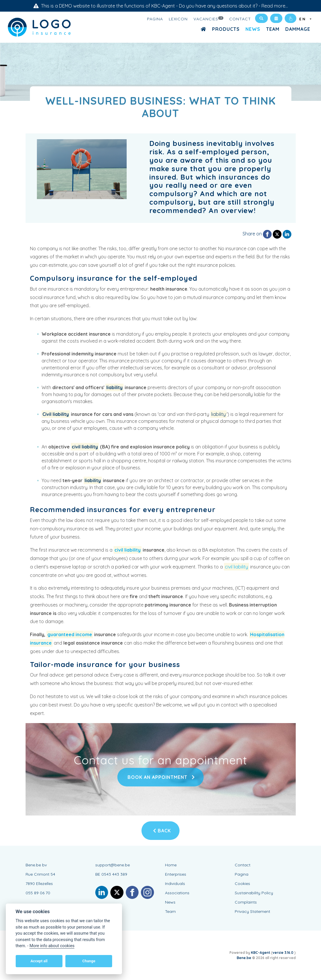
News (253, 29)
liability (114, 387)
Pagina (155, 19)
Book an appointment (160, 777)
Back (162, 831)
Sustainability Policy (254, 893)
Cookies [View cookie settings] (242, 884)
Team (273, 29)
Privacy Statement (252, 911)
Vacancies (209, 19)
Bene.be (244, 958)
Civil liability (56, 414)
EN (304, 19)
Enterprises (176, 874)
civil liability (85, 447)
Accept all (39, 961)
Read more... (275, 6)
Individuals (175, 884)
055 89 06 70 (38, 893)
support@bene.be (113, 865)
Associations (177, 893)
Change (89, 961)
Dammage (298, 29)
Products (226, 29)
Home (171, 865)
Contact (240, 19)
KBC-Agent (261, 953)
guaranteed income (70, 634)
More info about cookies (52, 946)
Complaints (246, 902)
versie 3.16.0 (283, 953)
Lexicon (178, 19)
